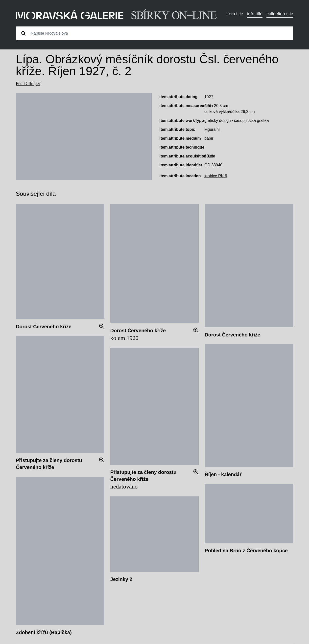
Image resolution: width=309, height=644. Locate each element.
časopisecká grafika (251, 121)
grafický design (218, 121)
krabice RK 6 (216, 176)
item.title (235, 14)
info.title (255, 14)
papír (209, 138)
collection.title (280, 14)
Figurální (212, 129)
